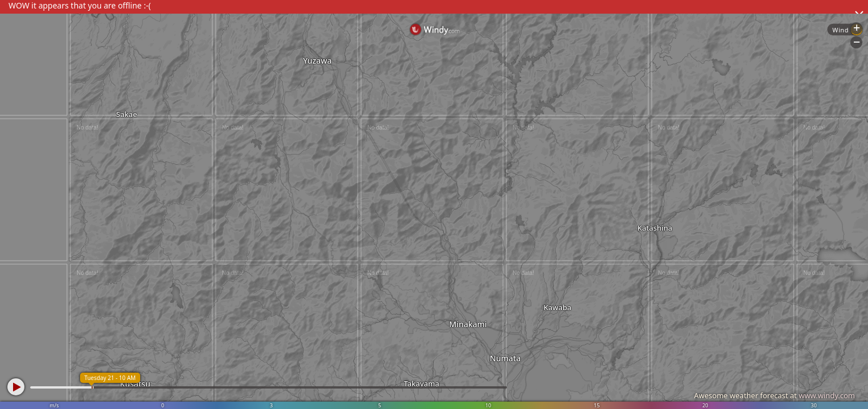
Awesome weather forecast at (774, 395)
